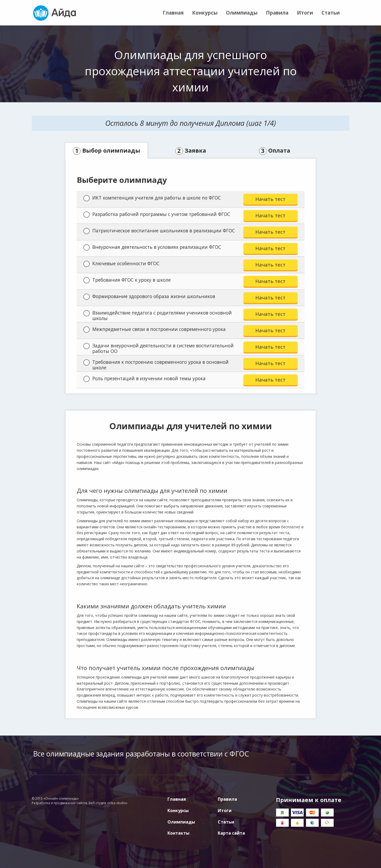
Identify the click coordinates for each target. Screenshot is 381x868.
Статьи (331, 13)
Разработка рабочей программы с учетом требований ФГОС (157, 214)
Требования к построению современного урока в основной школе (156, 365)
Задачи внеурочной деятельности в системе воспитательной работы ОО (158, 348)
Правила (277, 13)
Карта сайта (231, 833)
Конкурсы (205, 13)
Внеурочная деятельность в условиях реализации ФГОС (152, 247)
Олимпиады (242, 13)
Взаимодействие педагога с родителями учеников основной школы (158, 315)
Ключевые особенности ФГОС (121, 264)
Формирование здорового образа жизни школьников (149, 296)
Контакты (178, 833)
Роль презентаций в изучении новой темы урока (144, 379)
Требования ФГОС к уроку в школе (127, 280)
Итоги (305, 13)
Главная (173, 13)
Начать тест (270, 199)
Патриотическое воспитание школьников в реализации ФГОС (159, 231)
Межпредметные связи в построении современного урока (155, 329)
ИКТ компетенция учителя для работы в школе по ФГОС (152, 198)
